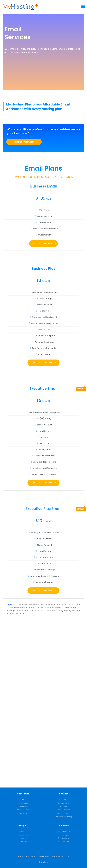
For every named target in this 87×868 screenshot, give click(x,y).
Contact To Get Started (44, 243)
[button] (24, 142)
